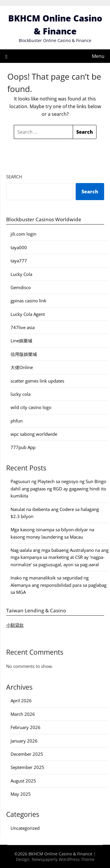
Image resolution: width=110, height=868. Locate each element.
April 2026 (21, 701)
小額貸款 (15, 625)
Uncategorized (25, 828)
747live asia (23, 327)
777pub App (23, 447)
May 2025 (21, 794)
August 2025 (23, 781)
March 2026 (23, 714)
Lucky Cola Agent (28, 314)
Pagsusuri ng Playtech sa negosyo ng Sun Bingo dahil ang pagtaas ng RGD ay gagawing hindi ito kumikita (58, 489)
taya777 (19, 261)
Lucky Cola (21, 274)
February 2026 (26, 727)
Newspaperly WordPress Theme (63, 859)
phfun (17, 421)
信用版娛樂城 (24, 354)
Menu (98, 56)
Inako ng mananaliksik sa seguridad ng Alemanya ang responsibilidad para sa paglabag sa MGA (59, 585)
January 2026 (24, 741)
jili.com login (23, 234)
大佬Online (22, 367)
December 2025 (27, 754)
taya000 (19, 247)
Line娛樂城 (21, 341)
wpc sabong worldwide (34, 434)
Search (14, 177)
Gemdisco (21, 287)
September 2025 (27, 767)
